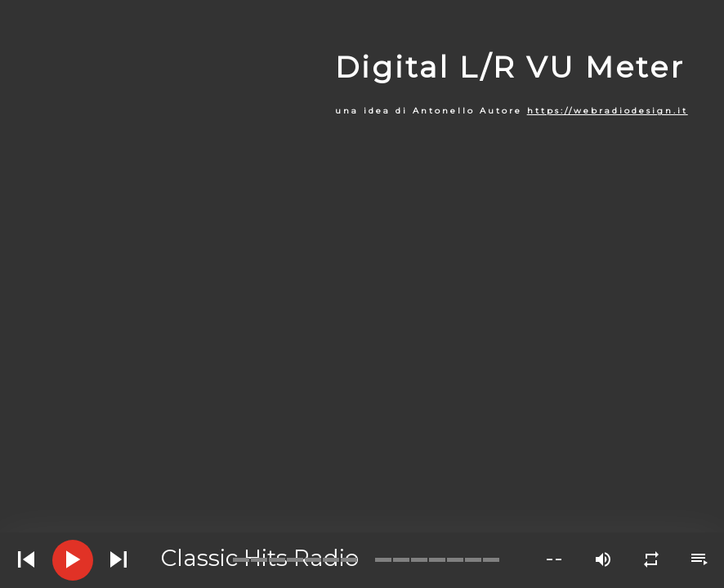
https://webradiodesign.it (608, 111)
